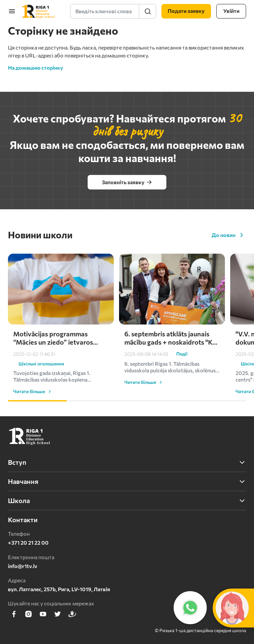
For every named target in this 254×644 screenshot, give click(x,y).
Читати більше (33, 416)
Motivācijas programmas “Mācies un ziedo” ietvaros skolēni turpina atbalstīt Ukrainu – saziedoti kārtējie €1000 (54, 362)
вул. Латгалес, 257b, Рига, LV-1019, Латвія (59, 589)
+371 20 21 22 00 (28, 542)
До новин (229, 235)
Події (182, 378)
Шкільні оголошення (41, 388)
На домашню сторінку (36, 68)
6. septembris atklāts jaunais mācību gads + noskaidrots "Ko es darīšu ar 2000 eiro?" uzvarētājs (170, 362)
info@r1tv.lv (23, 566)
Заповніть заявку (127, 182)
